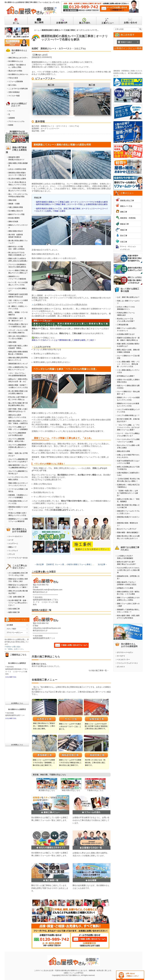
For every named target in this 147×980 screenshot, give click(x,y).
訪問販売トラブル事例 (125, 588)
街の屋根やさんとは (16, 61)
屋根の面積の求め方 (16, 231)
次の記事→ (102, 564)
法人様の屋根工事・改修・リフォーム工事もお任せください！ (18, 603)
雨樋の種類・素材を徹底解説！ (128, 532)
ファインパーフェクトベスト (127, 663)
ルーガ (11, 540)
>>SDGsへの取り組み (13, 647)
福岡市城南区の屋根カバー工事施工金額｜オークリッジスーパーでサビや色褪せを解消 (72, 202)
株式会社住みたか (40, 592)
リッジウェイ (13, 551)
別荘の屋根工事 (14, 609)
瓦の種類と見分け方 (16, 211)
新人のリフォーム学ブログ (127, 529)
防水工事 (124, 236)
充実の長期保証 (14, 92)
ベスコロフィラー (123, 659)
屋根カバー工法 (126, 206)
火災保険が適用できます (126, 334)
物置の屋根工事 (14, 612)
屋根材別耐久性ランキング (18, 364)
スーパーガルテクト (16, 536)
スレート (12, 111)
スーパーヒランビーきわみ (18, 558)
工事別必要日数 (123, 325)
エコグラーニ (13, 543)
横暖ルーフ (12, 547)
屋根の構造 (12, 342)
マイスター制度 (14, 96)
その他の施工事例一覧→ (99, 670)
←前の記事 (39, 564)
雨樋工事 (124, 230)
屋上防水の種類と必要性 (17, 179)
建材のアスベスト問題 (16, 214)
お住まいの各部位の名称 (17, 169)
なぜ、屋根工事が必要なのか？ (128, 297)
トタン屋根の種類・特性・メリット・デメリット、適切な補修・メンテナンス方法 (128, 364)
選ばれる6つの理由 (15, 71)
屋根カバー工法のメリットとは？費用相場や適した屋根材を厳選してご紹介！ (64, 340)
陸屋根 (11, 125)
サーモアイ (121, 656)
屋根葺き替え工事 (127, 201)
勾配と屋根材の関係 (16, 207)
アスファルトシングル (16, 121)
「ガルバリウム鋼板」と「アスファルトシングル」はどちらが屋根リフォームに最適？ (128, 427)
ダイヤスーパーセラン (125, 652)
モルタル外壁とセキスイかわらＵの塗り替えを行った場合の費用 (128, 570)
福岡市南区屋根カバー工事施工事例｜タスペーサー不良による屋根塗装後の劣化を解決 (72, 204)
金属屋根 (12, 118)
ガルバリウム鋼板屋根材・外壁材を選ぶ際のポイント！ (18, 447)
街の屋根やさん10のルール (18, 74)
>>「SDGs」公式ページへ (14, 649)
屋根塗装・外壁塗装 (128, 218)
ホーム (37, 30)
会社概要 (10, 625)
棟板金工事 (124, 224)
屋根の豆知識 (13, 221)
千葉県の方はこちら (95, 790)
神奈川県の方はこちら (71, 790)
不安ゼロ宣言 (13, 78)
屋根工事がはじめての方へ (18, 58)
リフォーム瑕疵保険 (16, 81)
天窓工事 (124, 242)
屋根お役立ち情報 (123, 451)
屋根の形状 (12, 200)
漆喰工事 (124, 212)
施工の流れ (12, 85)
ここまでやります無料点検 (18, 89)
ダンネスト (121, 667)
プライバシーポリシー (15, 633)
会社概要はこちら (17, 703)
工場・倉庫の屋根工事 (16, 597)
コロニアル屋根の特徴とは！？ (128, 415)
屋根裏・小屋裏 (14, 204)
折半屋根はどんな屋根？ (126, 376)
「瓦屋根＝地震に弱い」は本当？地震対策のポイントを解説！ (127, 493)
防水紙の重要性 (14, 218)
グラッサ (12, 554)
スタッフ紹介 (11, 629)
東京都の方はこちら (47, 790)
